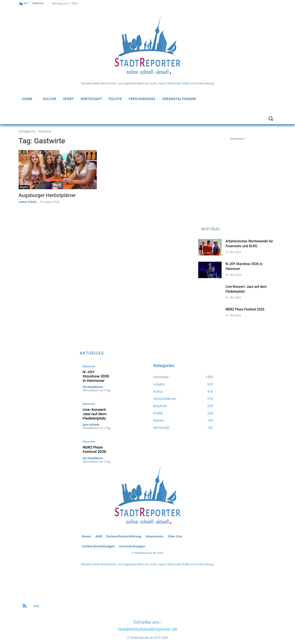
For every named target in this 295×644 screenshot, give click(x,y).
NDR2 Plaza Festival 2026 (245, 309)
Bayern (24, 187)
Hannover (89, 366)
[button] (271, 118)
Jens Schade (91, 417)
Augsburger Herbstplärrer (47, 195)
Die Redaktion (93, 381)
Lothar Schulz (28, 202)
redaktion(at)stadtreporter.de (148, 621)
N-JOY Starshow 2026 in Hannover (97, 373)
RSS (36, 598)
